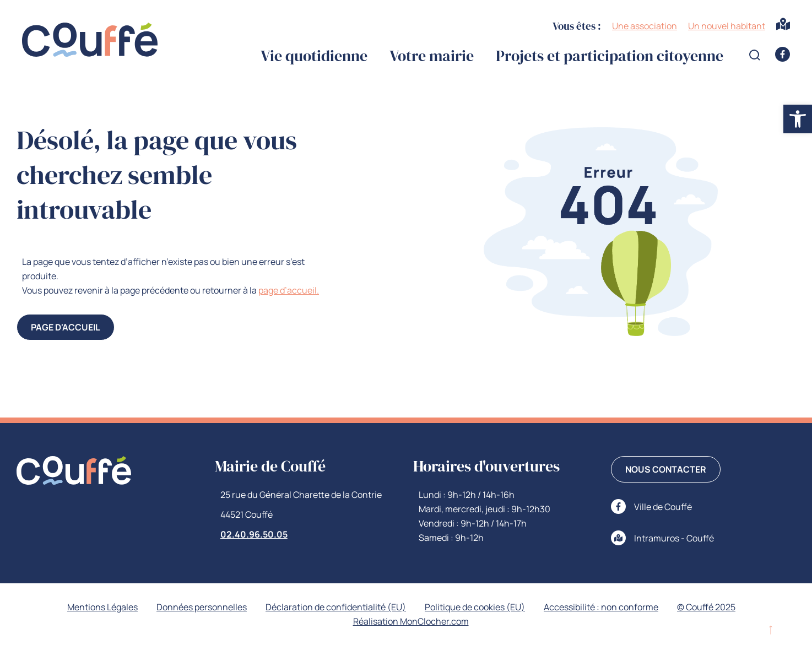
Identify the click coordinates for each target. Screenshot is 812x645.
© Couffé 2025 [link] (706, 607)
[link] (798, 119)
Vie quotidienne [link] (314, 56)
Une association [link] (645, 26)
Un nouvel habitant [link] (727, 26)
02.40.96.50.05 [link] (254, 534)
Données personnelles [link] (202, 607)
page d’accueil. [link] (289, 290)
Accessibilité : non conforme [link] (601, 607)
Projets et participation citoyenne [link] (610, 56)
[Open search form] (755, 55)
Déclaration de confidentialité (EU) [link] (336, 607)
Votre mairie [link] (432, 56)
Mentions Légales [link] (102, 607)
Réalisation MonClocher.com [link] (411, 621)
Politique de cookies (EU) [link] (475, 607)
